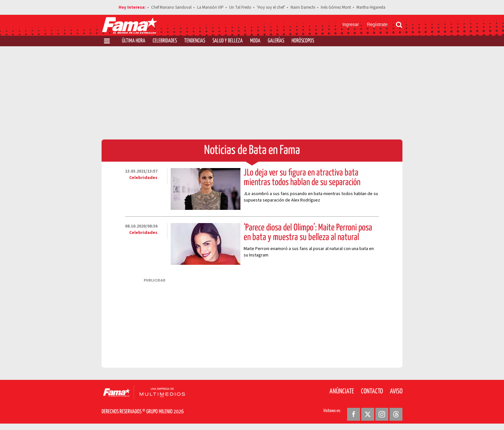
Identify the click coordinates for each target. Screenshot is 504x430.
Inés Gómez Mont (336, 7)
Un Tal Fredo (240, 7)
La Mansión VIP (210, 7)
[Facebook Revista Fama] (354, 414)
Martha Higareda (371, 7)
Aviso (396, 391)
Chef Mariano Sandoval (171, 7)
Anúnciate (342, 391)
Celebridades (165, 41)
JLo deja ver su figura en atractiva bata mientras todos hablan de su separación (302, 178)
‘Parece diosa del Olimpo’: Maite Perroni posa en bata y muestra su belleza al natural (308, 233)
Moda (255, 41)
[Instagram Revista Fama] (382, 414)
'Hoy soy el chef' (271, 7)
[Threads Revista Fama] (396, 414)
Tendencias (195, 41)
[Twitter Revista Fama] (368, 414)
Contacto (372, 391)
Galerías (276, 41)
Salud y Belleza (228, 41)
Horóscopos (303, 41)
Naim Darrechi (303, 7)
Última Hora (134, 41)
